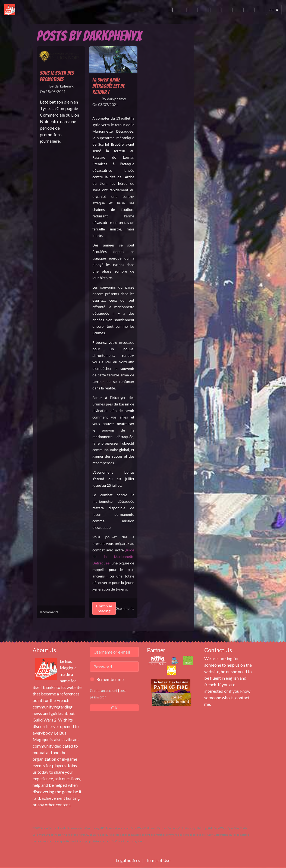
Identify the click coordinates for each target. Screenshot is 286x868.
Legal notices (128, 860)
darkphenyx (64, 86)
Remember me (110, 679)
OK (114, 708)
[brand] (11, 10)
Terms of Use (158, 860)
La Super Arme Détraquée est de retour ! (109, 86)
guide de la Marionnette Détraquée (113, 557)
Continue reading (104, 608)
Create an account (104, 691)
